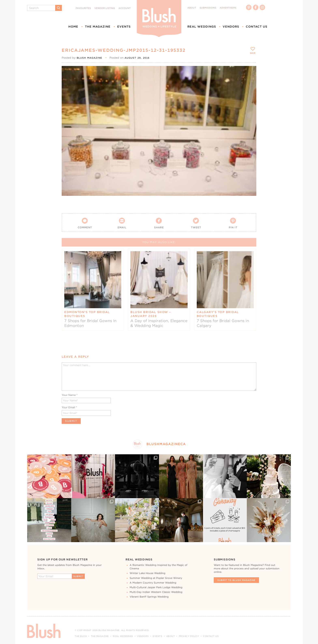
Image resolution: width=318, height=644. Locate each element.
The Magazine (98, 27)
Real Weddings (202, 27)
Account (125, 8)
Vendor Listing (105, 8)
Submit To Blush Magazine (236, 580)
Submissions (208, 8)
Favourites (83, 8)
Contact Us (257, 27)
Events (124, 27)
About (192, 8)
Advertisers (228, 8)
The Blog (81, 636)
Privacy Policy (189, 636)
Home (73, 27)
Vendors (231, 27)
